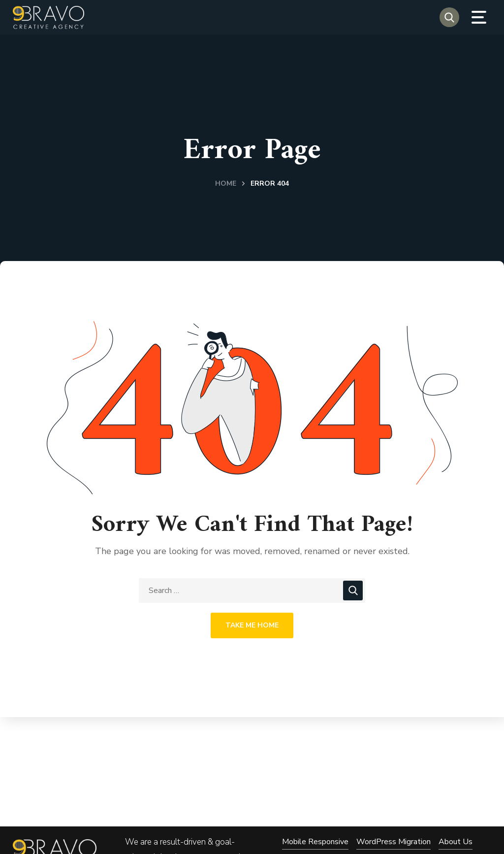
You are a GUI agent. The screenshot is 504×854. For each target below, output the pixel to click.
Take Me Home (252, 625)
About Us (456, 842)
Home (226, 183)
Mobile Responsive (315, 842)
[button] (449, 17)
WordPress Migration (394, 842)
